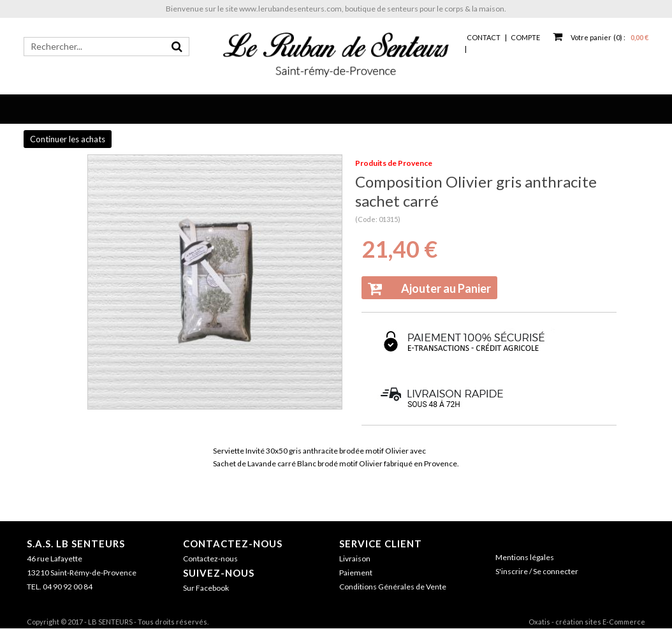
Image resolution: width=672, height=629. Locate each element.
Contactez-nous (233, 544)
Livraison (355, 559)
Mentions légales (525, 557)
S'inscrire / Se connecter (537, 571)
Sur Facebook (206, 588)
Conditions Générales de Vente (393, 587)
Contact (484, 37)
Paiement (356, 573)
